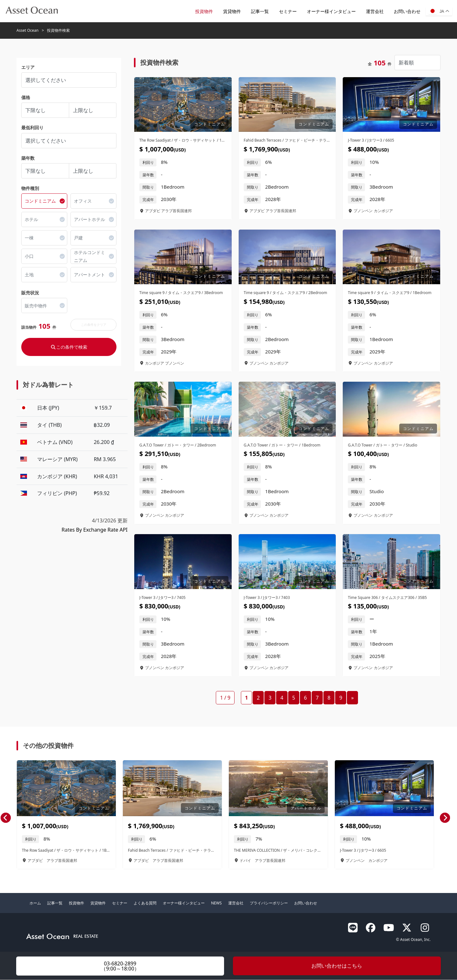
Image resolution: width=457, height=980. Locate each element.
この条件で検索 (69, 347)
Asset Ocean (27, 31)
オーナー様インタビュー (331, 11)
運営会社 (374, 11)
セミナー (288, 11)
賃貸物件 (232, 11)
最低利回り (32, 128)
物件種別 (30, 188)
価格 (26, 98)
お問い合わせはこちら (337, 966)
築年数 (28, 158)
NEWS (216, 903)
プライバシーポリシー (269, 903)
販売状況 (30, 293)
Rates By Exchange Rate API (95, 530)
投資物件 (204, 11)
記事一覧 (260, 11)
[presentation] (6, 818)
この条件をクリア (94, 325)
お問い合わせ (407, 11)
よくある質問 (145, 903)
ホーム (35, 903)
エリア (28, 67)
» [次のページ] (352, 698)
